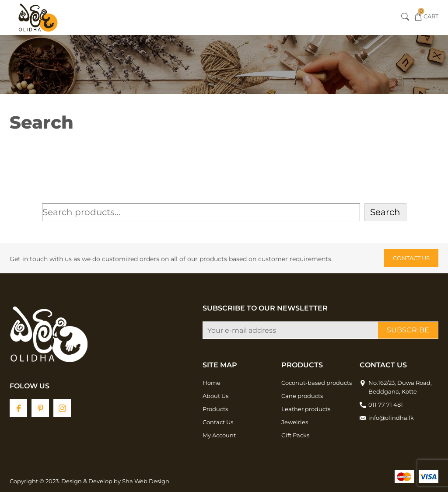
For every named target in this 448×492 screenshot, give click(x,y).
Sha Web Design (146, 481)
